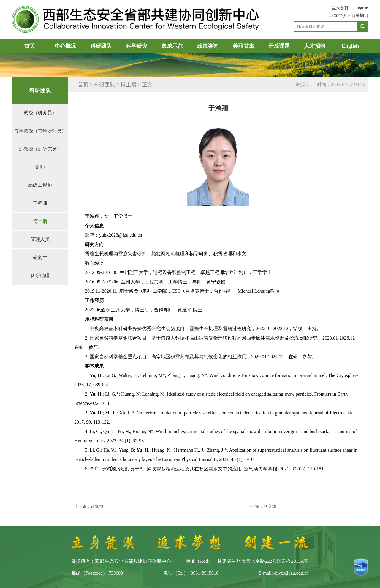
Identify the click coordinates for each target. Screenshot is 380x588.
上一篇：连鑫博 (89, 507)
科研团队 (101, 46)
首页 (30, 46)
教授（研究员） (40, 113)
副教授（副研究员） (40, 149)
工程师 (40, 203)
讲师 (40, 167)
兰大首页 (340, 8)
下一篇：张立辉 (262, 507)
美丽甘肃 (243, 46)
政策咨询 (208, 46)
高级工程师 (40, 185)
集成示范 (172, 46)
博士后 (40, 221)
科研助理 (40, 276)
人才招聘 (315, 46)
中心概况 (65, 46)
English (362, 8)
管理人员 (40, 239)
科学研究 (137, 46)
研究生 (40, 257)
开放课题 (279, 46)
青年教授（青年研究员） (40, 131)
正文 (147, 85)
